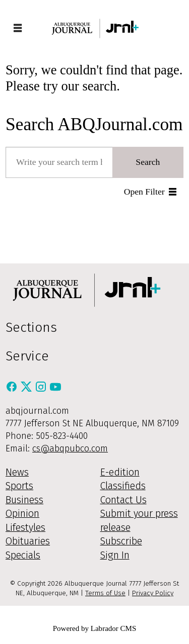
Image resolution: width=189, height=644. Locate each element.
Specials (23, 555)
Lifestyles (25, 528)
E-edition (120, 472)
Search (148, 162)
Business (24, 500)
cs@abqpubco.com (70, 448)
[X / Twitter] (27, 390)
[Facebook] (13, 390)
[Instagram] (42, 390)
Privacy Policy (153, 593)
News (17, 472)
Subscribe (121, 541)
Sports (19, 486)
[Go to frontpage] (95, 28)
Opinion (22, 514)
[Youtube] (55, 390)
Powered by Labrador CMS (95, 628)
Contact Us (123, 500)
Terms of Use (105, 593)
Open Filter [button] (144, 192)
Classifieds (123, 486)
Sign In (115, 555)
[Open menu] (18, 29)
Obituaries (28, 541)
